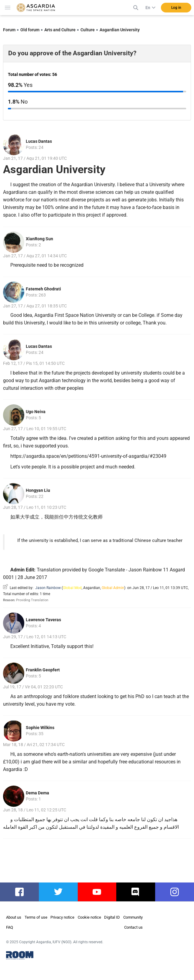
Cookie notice (89, 917)
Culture (88, 30)
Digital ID (112, 917)
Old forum (30, 30)
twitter (58, 892)
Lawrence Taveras (43, 620)
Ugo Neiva (36, 412)
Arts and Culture (60, 30)
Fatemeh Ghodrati (43, 289)
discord (136, 892)
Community (133, 917)
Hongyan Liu (38, 490)
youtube (97, 892)
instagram (176, 892)
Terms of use (36, 917)
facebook (20, 892)
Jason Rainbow (48, 588)
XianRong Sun (39, 239)
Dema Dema (37, 793)
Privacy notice (62, 917)
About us (14, 917)
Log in (176, 8)
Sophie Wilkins (40, 728)
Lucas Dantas (39, 141)
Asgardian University (120, 30)
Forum (9, 30)
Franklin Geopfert (43, 670)
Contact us (133, 927)
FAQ (10, 927)
